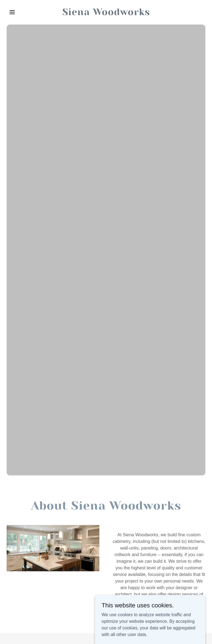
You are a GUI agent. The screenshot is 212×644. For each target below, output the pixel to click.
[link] (106, 14)
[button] (22, 12)
